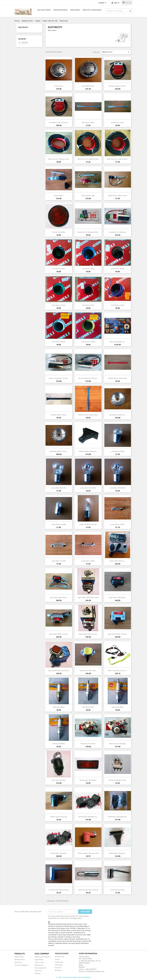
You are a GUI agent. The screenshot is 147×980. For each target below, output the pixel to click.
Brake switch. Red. (88, 196)
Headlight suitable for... (118, 415)
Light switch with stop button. (59, 671)
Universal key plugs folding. (59, 890)
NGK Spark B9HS (118, 707)
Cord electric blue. (88, 269)
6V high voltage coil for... (118, 86)
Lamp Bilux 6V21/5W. (59, 488)
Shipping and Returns (43, 957)
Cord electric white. (59, 342)
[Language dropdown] (103, 3)
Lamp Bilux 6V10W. (118, 451)
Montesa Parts (60, 10)
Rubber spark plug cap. (59, 817)
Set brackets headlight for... (88, 817)
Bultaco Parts (44, 10)
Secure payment (40, 968)
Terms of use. (39, 962)
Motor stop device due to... (118, 671)
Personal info (60, 957)
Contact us (38, 971)
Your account (62, 953)
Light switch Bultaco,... (118, 561)
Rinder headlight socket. (118, 780)
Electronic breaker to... (118, 342)
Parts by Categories (21, 965)
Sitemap (38, 973)
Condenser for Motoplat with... (88, 232)
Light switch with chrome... (59, 634)
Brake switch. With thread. (118, 196)
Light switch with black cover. (88, 597)
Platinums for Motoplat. (118, 744)
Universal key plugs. (118, 890)
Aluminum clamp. (88, 122)
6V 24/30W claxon (88, 86)
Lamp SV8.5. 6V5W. (88, 561)
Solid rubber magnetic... (118, 853)
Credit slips (59, 962)
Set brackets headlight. (59, 853)
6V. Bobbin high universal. (59, 122)
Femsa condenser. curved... (59, 378)
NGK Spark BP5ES (59, 744)
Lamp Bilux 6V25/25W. (88, 488)
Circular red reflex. (59, 232)
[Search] (119, 11)
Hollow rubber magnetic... (88, 451)
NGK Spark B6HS (88, 707)
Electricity (23, 27)
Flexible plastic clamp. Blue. (88, 415)
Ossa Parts (75, 10)
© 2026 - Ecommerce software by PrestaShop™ (73, 977)
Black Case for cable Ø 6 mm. (88, 159)
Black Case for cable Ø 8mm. (118, 159)
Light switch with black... (59, 597)
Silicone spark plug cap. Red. (88, 853)
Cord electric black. (59, 269)
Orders (57, 959)
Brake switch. (59, 196)
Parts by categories (92, 10)
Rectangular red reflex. (88, 780)
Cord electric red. (88, 305)
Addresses (59, 965)
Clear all (23, 43)
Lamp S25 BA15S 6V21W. (88, 524)
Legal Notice (39, 959)
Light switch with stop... (88, 671)
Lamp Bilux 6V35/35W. (118, 488)
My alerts (58, 970)
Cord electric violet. (118, 305)
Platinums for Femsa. (88, 744)
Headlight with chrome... (59, 451)
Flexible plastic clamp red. (118, 378)
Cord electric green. (59, 305)
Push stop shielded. (59, 780)
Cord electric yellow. (88, 342)
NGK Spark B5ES (59, 707)
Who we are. (39, 965)
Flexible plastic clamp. (59, 415)
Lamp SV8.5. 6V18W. (59, 561)
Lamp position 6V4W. (59, 524)
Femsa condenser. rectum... (88, 378)
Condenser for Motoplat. (118, 232)
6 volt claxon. (59, 86)
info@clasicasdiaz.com (95, 971)
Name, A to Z (116, 52)
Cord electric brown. (118, 269)
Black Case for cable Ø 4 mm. (59, 159)
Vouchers (58, 968)
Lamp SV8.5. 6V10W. (118, 524)
